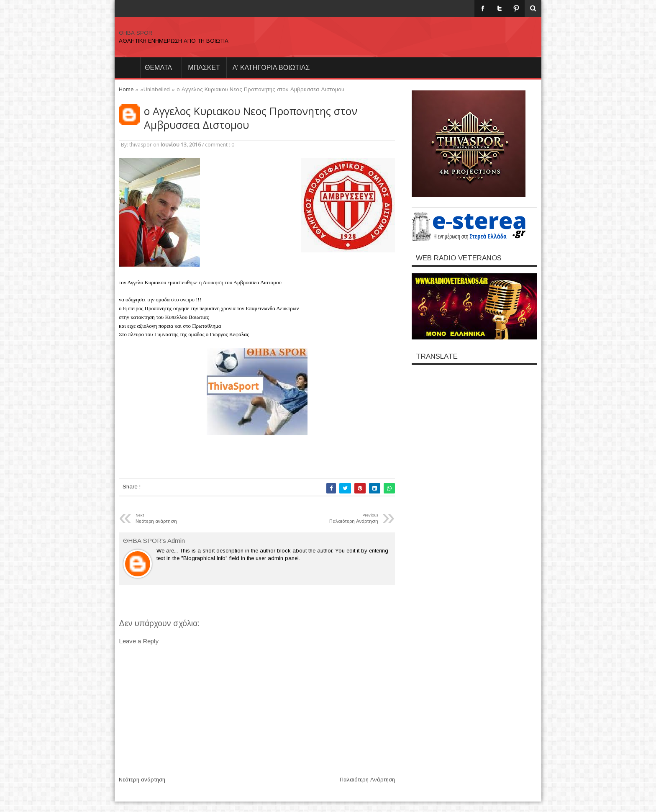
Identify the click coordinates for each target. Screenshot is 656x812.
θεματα (158, 68)
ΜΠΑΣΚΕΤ (204, 68)
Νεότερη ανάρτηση (142, 780)
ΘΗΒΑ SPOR (136, 33)
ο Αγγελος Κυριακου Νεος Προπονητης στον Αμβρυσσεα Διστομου (251, 118)
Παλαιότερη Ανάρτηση (367, 780)
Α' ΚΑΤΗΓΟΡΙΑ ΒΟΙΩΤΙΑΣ (271, 68)
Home (127, 68)
